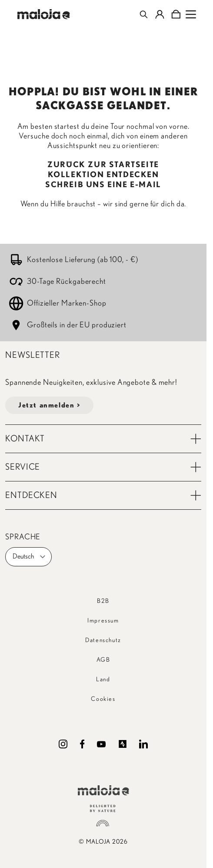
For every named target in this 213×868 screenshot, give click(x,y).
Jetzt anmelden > (49, 405)
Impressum (103, 621)
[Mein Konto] (160, 14)
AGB (103, 660)
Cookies (103, 699)
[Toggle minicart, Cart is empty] (176, 14)
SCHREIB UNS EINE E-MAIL (103, 185)
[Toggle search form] (144, 14)
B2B (103, 601)
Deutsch (29, 557)
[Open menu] (191, 14)
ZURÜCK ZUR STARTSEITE (103, 165)
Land (103, 680)
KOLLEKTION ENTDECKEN (103, 175)
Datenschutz (103, 640)
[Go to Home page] (44, 14)
